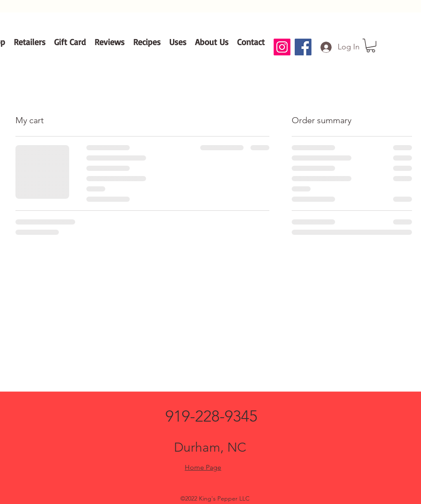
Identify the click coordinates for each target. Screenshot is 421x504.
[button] (371, 46)
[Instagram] (282, 47)
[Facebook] (303, 47)
